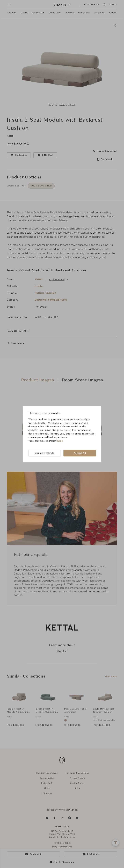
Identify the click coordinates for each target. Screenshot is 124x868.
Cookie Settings (45, 453)
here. (60, 441)
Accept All (80, 453)
